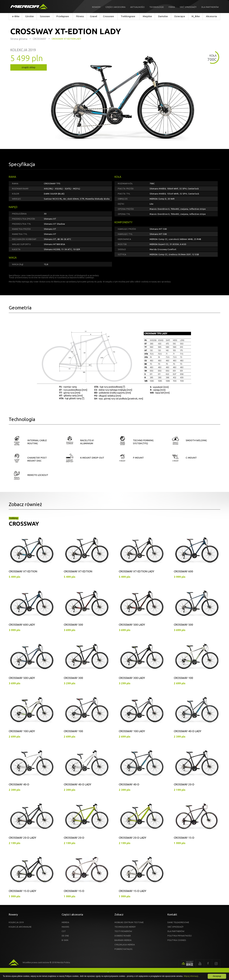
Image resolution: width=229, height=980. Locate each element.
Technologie (157, 7)
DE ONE (65, 936)
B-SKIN (65, 940)
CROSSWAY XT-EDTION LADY (137, 571)
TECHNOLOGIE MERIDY (125, 927)
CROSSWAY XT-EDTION (23, 571)
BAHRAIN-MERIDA (123, 940)
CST (64, 931)
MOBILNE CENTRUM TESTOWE (129, 922)
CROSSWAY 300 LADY (132, 678)
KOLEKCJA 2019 (16, 922)
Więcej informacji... (192, 976)
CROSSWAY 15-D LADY (23, 891)
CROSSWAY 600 (183, 571)
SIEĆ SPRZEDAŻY (175, 927)
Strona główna (19, 39)
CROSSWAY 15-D (184, 838)
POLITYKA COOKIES (177, 940)
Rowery (96, 7)
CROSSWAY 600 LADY (22, 625)
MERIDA (65, 922)
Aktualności (137, 7)
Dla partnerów (210, 7)
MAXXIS (65, 927)
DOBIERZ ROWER (123, 936)
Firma (172, 7)
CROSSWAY (24, 524)
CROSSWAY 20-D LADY (23, 838)
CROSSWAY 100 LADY (22, 731)
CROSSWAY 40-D (19, 784)
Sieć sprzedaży (188, 7)
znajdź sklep (28, 67)
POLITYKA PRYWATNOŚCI (180, 936)
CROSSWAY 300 (73, 678)
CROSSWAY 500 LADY (132, 625)
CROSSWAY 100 (183, 678)
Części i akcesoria (115, 7)
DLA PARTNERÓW (176, 931)
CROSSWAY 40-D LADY (188, 731)
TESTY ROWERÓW (123, 931)
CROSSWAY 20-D (184, 784)
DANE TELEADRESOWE (178, 922)
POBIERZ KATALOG (123, 949)
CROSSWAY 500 (73, 625)
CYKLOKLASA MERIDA (125, 945)
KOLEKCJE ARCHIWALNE (20, 927)
